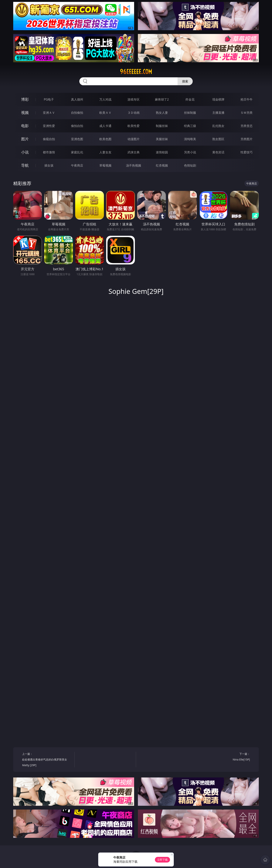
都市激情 (49, 152)
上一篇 (47, 760)
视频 (25, 113)
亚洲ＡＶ (49, 113)
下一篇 (225, 757)
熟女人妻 (162, 113)
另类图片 (246, 139)
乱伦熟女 (218, 126)
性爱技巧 (246, 152)
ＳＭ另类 (246, 113)
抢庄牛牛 (246, 99)
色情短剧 (190, 165)
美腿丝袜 (162, 139)
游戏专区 (134, 99)
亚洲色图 (77, 139)
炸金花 (190, 99)
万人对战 (105, 99)
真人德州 (77, 99)
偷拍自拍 (77, 126)
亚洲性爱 (49, 126)
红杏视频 (162, 165)
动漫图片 (134, 139)
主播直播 (218, 113)
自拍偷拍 (77, 113)
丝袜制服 (190, 113)
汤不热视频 (134, 165)
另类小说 (190, 152)
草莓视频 (105, 165)
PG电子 (49, 99)
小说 (25, 152)
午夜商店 (77, 165)
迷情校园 (162, 152)
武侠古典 (134, 152)
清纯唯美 (190, 139)
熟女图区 (218, 139)
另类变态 (246, 126)
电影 (25, 126)
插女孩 (49, 165)
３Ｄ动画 (134, 113)
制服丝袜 (162, 126)
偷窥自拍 (49, 139)
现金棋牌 (218, 99)
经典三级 (190, 126)
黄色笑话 (218, 152)
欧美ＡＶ (105, 113)
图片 (25, 139)
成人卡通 (105, 126)
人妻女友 (105, 152)
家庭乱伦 (77, 152)
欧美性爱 (134, 126)
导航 (25, 165)
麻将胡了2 (162, 99)
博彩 (25, 99)
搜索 (185, 81)
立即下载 (162, 860)
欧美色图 (105, 139)
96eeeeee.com (136, 72)
